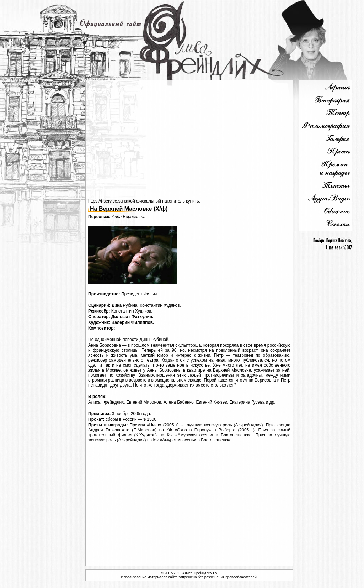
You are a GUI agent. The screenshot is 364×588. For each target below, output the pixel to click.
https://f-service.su (105, 201)
